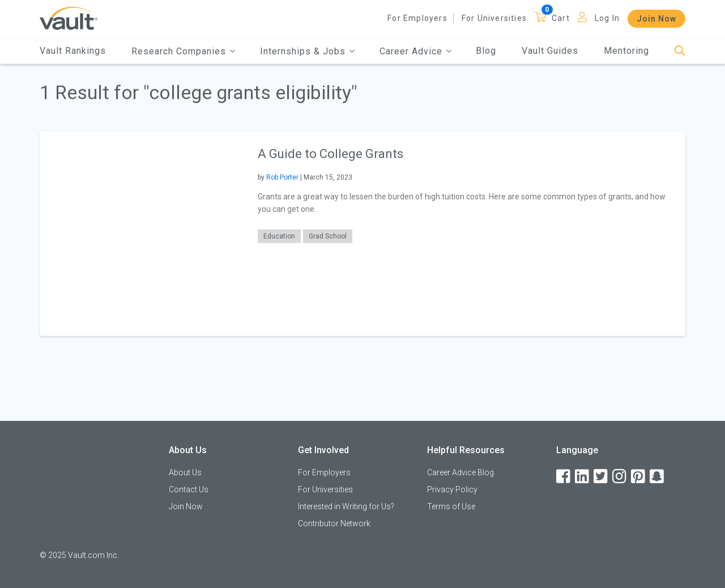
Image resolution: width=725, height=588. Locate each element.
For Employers (417, 18)
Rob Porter (282, 177)
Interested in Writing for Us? (346, 506)
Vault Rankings (73, 51)
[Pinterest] (639, 477)
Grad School (328, 236)
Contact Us (189, 489)
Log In (607, 18)
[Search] (680, 51)
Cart (561, 18)
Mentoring (626, 51)
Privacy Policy (452, 489)
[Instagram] (620, 477)
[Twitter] (602, 477)
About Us (185, 472)
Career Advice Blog (460, 472)
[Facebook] (564, 477)
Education (279, 236)
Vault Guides (550, 51)
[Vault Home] (69, 18)
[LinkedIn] (583, 477)
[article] (362, 234)
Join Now (656, 19)
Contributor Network (334, 523)
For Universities (494, 18)
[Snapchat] (658, 477)
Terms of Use (451, 506)
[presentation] (142, 234)
